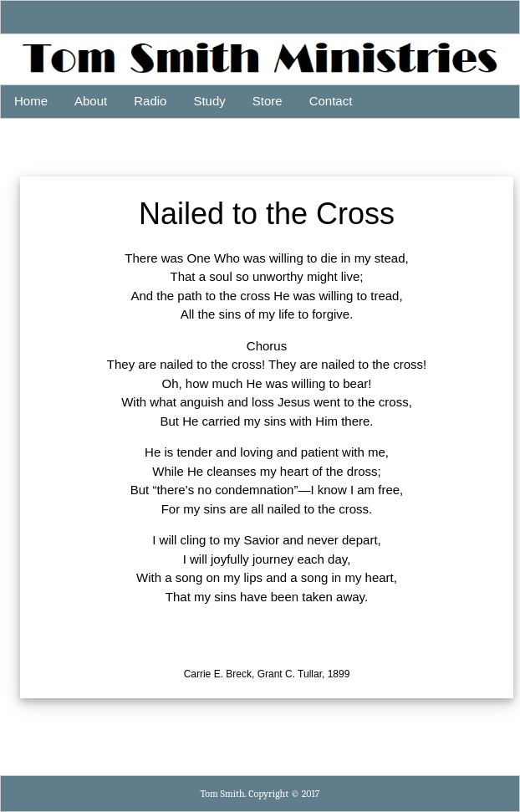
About (91, 101)
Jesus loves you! (61, 16)
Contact (331, 101)
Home (31, 101)
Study (209, 101)
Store (268, 101)
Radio (150, 101)
